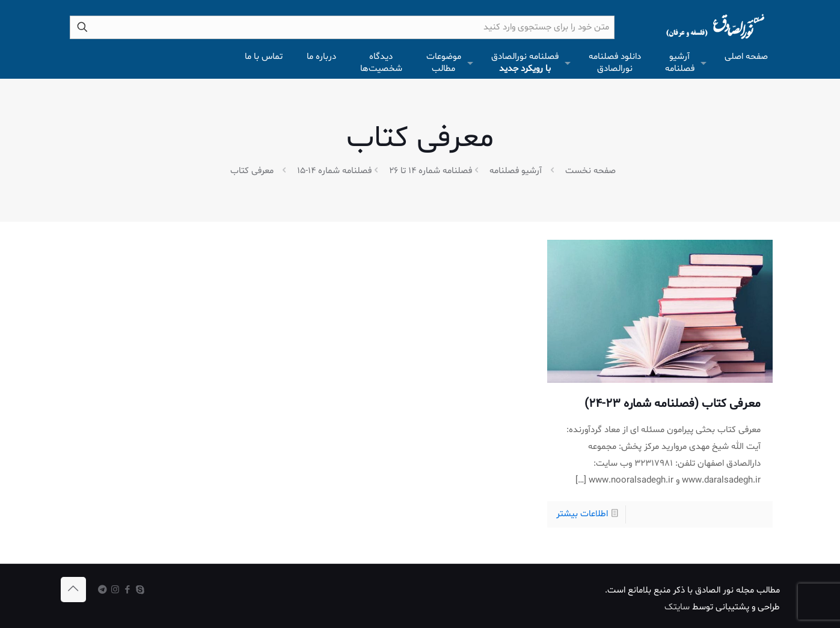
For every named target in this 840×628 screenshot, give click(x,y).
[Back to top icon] (73, 590)
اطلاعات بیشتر (582, 514)
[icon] (103, 590)
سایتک (677, 607)
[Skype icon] (140, 590)
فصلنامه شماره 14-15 (334, 171)
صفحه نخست (590, 171)
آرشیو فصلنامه (516, 171)
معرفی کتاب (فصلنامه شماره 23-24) (673, 404)
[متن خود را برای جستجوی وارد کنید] (342, 27)
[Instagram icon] (115, 590)
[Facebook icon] (128, 590)
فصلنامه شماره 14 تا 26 (431, 171)
